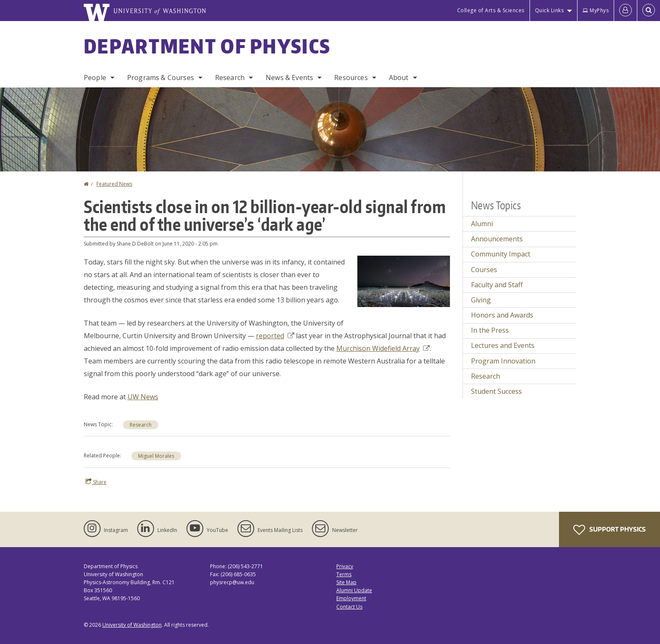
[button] (404, 281)
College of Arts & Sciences (491, 10)
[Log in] (625, 11)
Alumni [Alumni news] (482, 224)
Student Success (496, 391)
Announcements (497, 239)
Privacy (345, 566)
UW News (143, 397)
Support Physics (609, 530)
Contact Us (349, 607)
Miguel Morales (156, 456)
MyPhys (596, 10)
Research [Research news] (141, 425)
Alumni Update (354, 590)
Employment (351, 598)
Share (96, 482)
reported (275, 336)
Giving (481, 300)
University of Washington (132, 625)
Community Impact (501, 254)
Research (230, 77)
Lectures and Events (503, 345)
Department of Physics (207, 46)
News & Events (289, 77)
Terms (344, 574)
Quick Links (550, 10)
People (95, 77)
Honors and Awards (502, 315)
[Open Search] (649, 11)
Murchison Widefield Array (383, 348)
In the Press (490, 330)
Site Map (346, 582)
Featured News (114, 184)
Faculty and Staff (497, 285)
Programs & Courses (161, 77)
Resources (351, 77)
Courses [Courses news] (484, 270)
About (399, 77)
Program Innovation (503, 361)
